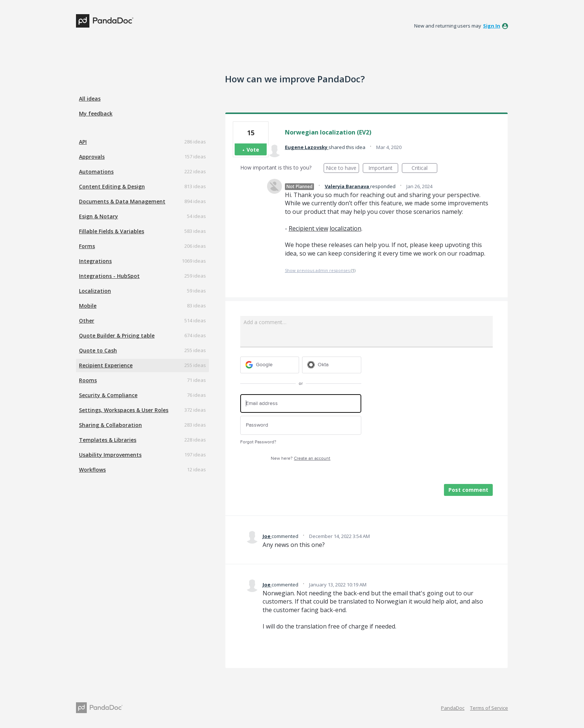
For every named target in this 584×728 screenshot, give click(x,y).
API (83, 142)
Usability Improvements (110, 455)
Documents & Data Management (122, 201)
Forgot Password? (258, 442)
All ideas (90, 99)
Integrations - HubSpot (109, 276)
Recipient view (308, 228)
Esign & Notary (99, 216)
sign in (492, 26)
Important (383, 169)
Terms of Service (489, 708)
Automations (96, 172)
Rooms (88, 380)
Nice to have (342, 169)
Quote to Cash (98, 350)
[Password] (301, 425)
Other (87, 321)
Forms (87, 246)
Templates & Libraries (108, 440)
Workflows (92, 470)
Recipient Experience (106, 365)
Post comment (468, 490)
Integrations (95, 261)
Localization (95, 291)
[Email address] (301, 404)
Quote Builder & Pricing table (117, 335)
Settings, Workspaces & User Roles (124, 410)
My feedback (96, 113)
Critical (424, 169)
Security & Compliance (108, 395)
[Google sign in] (270, 365)
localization (345, 228)
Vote (253, 150)
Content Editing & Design (112, 186)
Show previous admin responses (320, 270)
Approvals (92, 157)
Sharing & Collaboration (110, 425)
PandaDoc (453, 708)
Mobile (88, 306)
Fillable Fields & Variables (112, 231)
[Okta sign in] (332, 365)
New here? (301, 458)
